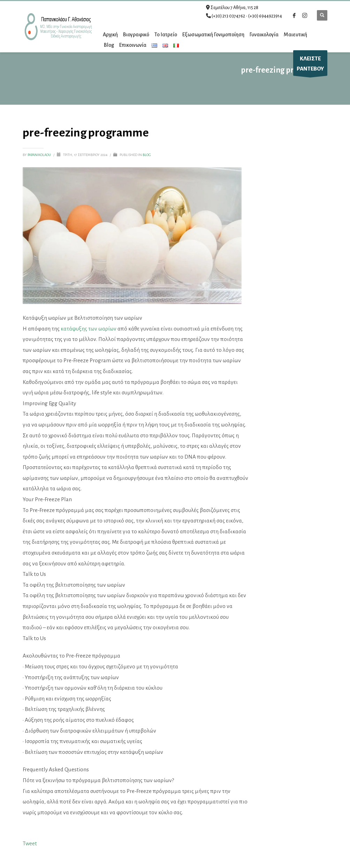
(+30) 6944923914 (265, 16)
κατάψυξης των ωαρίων (89, 329)
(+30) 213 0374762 (228, 16)
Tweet (30, 843)
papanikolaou (40, 155)
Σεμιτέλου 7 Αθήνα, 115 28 (234, 8)
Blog (147, 155)
